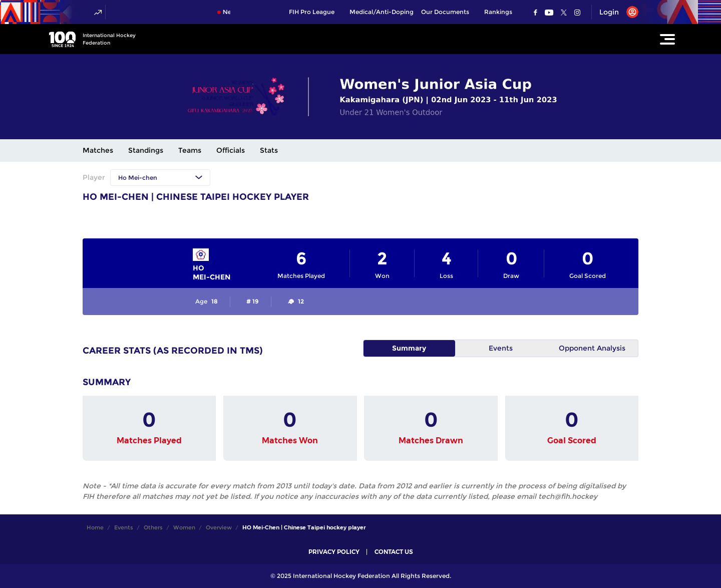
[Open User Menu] (615, 12)
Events (501, 348)
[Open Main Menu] (667, 39)
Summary (409, 348)
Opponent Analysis (592, 348)
